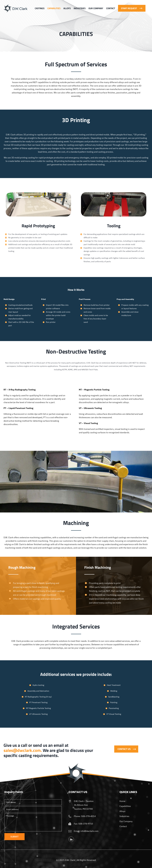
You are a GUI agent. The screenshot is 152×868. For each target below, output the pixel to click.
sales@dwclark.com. (23, 750)
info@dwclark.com (89, 831)
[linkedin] (71, 839)
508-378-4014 (88, 816)
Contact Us (124, 749)
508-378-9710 (86, 824)
